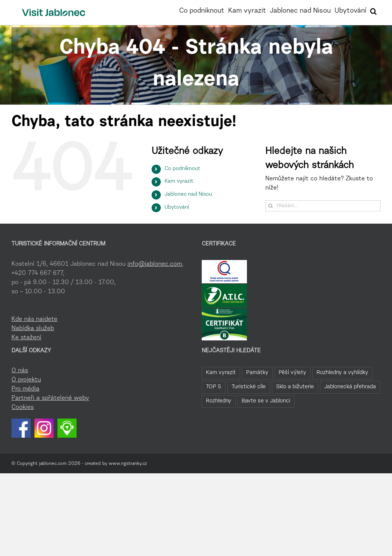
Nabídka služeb (33, 329)
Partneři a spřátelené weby (50, 398)
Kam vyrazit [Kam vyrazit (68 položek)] (221, 373)
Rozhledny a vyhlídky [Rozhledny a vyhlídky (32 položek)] (342, 373)
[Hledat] (271, 206)
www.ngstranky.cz (128, 464)
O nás (20, 371)
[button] (373, 10)
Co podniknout (182, 169)
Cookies (23, 407)
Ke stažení (26, 338)
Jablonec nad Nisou (188, 195)
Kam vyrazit (179, 182)
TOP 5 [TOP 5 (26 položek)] (214, 387)
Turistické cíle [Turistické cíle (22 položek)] (249, 387)
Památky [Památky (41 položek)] (257, 373)
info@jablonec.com (155, 264)
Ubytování (177, 208)
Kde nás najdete (34, 319)
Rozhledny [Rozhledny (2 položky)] (219, 401)
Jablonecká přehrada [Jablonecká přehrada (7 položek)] (350, 387)
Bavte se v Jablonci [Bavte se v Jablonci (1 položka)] (266, 401)
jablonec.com (53, 464)
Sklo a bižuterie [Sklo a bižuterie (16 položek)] (295, 387)
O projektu (26, 380)
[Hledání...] (323, 206)
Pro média (25, 389)
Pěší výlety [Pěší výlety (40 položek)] (292, 373)
